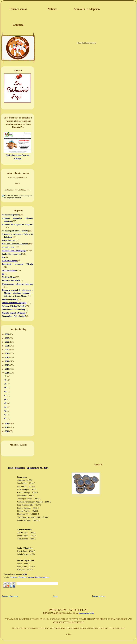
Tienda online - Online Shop (14, 309)
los (3, 274)
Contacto (18, 25)
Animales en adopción (87, 9)
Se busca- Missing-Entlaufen (14, 306)
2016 (7, 365)
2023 (7, 338)
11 (6, 380)
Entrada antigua (98, 596)
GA (4, 257)
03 (6, 411)
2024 (7, 334)
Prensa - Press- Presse (11, 280)
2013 (7, 424)
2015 (7, 369)
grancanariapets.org (86, 613)
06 (6, 399)
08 (6, 392)
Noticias (52, 9)
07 (6, 396)
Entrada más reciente (10, 596)
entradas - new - (9, 247)
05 (6, 403)
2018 (7, 357)
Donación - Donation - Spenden (15, 244)
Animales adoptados (10, 215)
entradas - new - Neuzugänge (14, 251)
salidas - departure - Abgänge (14, 303)
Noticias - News (8, 277)
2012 (7, 427)
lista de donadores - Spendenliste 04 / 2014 (28, 468)
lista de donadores (10, 270)
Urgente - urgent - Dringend (14, 313)
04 (6, 407)
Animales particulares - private (15, 231)
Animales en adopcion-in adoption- (17, 224)
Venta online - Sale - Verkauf (14, 316)
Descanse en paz (9, 240)
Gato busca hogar (9, 261)
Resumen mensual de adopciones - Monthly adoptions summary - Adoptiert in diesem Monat (17, 293)
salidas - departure (10, 299)
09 (6, 388)
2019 (7, 354)
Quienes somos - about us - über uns (17, 284)
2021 (7, 346)
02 (6, 415)
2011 (7, 431)
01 (6, 419)
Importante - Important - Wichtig (17, 264)
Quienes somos (18, 9)
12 (6, 376)
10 (6, 384)
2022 (7, 342)
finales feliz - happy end (12, 254)
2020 (7, 350)
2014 (7, 373)
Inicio (55, 596)
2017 (7, 361)
